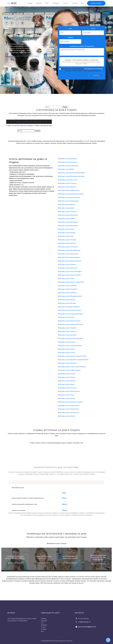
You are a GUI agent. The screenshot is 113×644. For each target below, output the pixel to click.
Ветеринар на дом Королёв (67, 243)
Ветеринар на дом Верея (66, 169)
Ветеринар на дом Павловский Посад (70, 324)
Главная (30, 3)
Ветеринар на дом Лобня (66, 279)
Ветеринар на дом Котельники (68, 247)
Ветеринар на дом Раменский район (70, 346)
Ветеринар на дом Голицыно (67, 183)
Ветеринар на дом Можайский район (70, 296)
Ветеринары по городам (31, 56)
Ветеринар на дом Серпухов (67, 363)
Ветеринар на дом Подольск (67, 331)
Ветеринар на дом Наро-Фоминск (69, 307)
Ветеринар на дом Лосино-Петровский (71, 282)
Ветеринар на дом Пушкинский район (70, 338)
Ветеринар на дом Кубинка (67, 264)
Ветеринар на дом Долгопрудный (69, 197)
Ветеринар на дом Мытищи (67, 303)
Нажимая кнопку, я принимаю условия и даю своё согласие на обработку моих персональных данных (83, 70)
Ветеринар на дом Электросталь (69, 409)
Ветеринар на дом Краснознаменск (69, 261)
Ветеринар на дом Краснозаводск (69, 257)
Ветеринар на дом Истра (66, 229)
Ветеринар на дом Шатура (66, 398)
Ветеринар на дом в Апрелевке (68, 166)
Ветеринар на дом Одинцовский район (71, 314)
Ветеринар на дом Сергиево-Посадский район (73, 360)
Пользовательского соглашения (94, 69)
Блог (83, 3)
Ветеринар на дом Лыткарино (68, 289)
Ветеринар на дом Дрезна (66, 204)
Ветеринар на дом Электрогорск (69, 405)
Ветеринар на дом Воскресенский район (71, 176)
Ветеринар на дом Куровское (68, 268)
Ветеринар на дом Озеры (66, 317)
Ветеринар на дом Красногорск (68, 254)
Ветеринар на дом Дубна (66, 208)
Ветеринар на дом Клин (66, 236)
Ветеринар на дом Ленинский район (70, 271)
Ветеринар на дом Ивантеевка (68, 226)
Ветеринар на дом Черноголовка (69, 391)
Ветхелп (70, 641)
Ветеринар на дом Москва (66, 300)
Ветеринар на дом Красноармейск (69, 250)
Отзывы (75, 3)
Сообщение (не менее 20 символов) (82, 46)
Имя (70, 29)
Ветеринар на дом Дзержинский (69, 190)
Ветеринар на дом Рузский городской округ (72, 356)
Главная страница (16, 56)
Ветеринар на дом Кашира (67, 233)
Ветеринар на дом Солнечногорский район (72, 367)
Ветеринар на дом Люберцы (67, 293)
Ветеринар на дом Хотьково (67, 388)
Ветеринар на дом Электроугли (68, 413)
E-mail (93, 29)
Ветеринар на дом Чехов (66, 395)
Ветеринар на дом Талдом (66, 377)
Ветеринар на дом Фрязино (67, 381)
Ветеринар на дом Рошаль (67, 353)
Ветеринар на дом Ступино (67, 374)
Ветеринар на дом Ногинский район (70, 310)
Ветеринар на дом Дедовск (67, 187)
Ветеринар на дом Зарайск (67, 219)
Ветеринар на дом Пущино (67, 342)
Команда (55, 3)
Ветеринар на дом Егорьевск (67, 212)
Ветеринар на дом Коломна (67, 240)
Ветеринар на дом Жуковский (68, 215)
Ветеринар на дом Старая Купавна (69, 370)
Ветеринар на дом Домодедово (68, 201)
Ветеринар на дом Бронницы (67, 162)
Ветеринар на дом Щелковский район (70, 402)
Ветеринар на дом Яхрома (66, 416)
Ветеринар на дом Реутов (66, 349)
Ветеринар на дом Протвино (67, 335)
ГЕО (47, 3)
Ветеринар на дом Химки (66, 384)
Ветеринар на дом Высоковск (68, 180)
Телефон (70, 37)
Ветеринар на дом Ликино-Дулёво (69, 275)
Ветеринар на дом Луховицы (67, 286)
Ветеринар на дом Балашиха (67, 159)
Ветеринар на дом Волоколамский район (71, 173)
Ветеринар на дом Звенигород (68, 222)
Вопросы (39, 3)
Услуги (65, 3)
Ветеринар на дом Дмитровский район (71, 194)
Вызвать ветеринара (15, 563)
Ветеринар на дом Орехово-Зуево (69, 321)
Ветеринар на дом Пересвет (67, 328)
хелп (12, 3)
